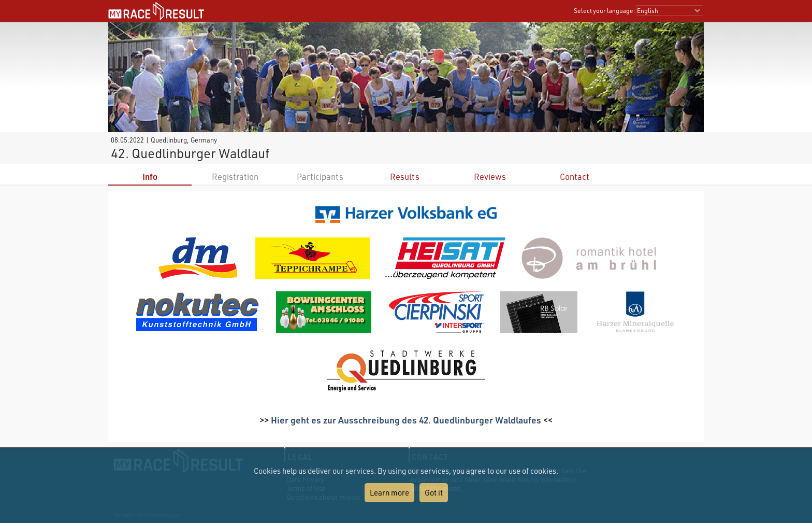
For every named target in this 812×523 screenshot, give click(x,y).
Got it (434, 492)
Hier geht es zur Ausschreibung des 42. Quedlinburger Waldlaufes (406, 420)
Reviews (490, 176)
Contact (575, 176)
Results (405, 176)
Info (150, 176)
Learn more (389, 492)
